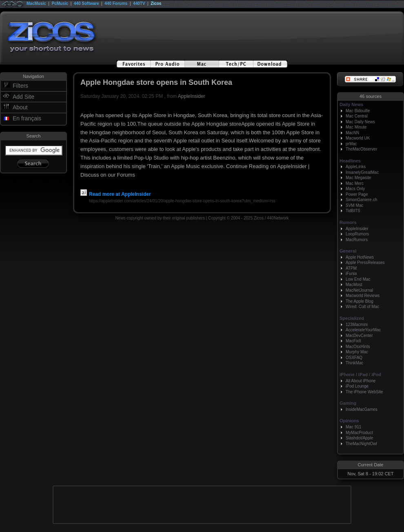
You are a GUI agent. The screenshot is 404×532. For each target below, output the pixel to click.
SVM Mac (354, 205)
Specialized (352, 318)
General (348, 251)
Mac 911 (353, 427)
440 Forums (116, 3)
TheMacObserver (361, 149)
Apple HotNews (360, 257)
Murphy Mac (357, 352)
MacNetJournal (359, 290)
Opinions (349, 421)
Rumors (348, 222)
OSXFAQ (354, 358)
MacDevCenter (359, 336)
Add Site (23, 97)
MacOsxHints (358, 347)
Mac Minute (356, 127)
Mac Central (357, 116)
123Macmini (357, 325)
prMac (351, 144)
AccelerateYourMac (363, 330)
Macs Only (355, 189)
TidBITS (353, 211)
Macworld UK (358, 138)
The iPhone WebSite (364, 392)
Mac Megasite (358, 178)
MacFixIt (353, 341)
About (20, 107)
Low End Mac (358, 279)
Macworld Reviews (363, 296)
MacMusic (36, 3)
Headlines (350, 161)
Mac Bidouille (358, 111)
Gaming (348, 403)
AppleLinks (356, 167)
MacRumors (357, 240)
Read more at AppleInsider (116, 194)
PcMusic (60, 3)
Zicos (156, 3)
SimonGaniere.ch (361, 200)
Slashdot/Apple (359, 438)
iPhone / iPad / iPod (360, 375)
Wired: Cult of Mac (362, 307)
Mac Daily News (360, 122)
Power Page (357, 194)
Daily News (351, 104)
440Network (278, 218)
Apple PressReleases (365, 263)
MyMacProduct (359, 433)
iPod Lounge (357, 386)
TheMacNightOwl (361, 444)
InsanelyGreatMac (362, 172)
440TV (139, 3)
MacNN (352, 133)
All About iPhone (361, 381)
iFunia (351, 274)
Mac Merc (355, 183)
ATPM (351, 268)
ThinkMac (354, 363)
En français (27, 118)
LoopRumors (357, 234)
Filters (20, 86)
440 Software (87, 3)
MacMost (354, 285)
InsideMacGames (362, 409)
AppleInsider (192, 96)
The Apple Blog (360, 301)
